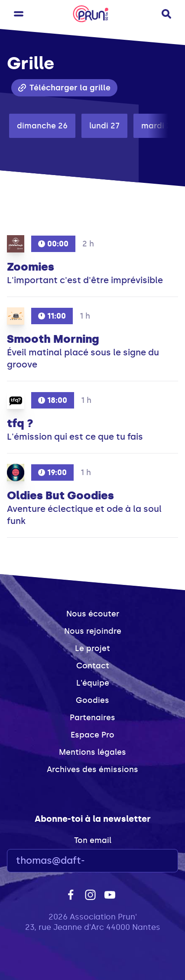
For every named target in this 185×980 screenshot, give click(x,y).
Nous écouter (93, 614)
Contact (93, 666)
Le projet (92, 648)
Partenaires (92, 718)
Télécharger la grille (64, 88)
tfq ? (20, 423)
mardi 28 (159, 126)
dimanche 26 (42, 126)
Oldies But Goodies (60, 495)
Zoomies (31, 267)
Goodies (92, 700)
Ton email (93, 840)
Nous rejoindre (93, 631)
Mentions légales (92, 752)
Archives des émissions (92, 769)
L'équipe (93, 683)
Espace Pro (92, 735)
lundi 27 (104, 126)
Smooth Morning (53, 339)
